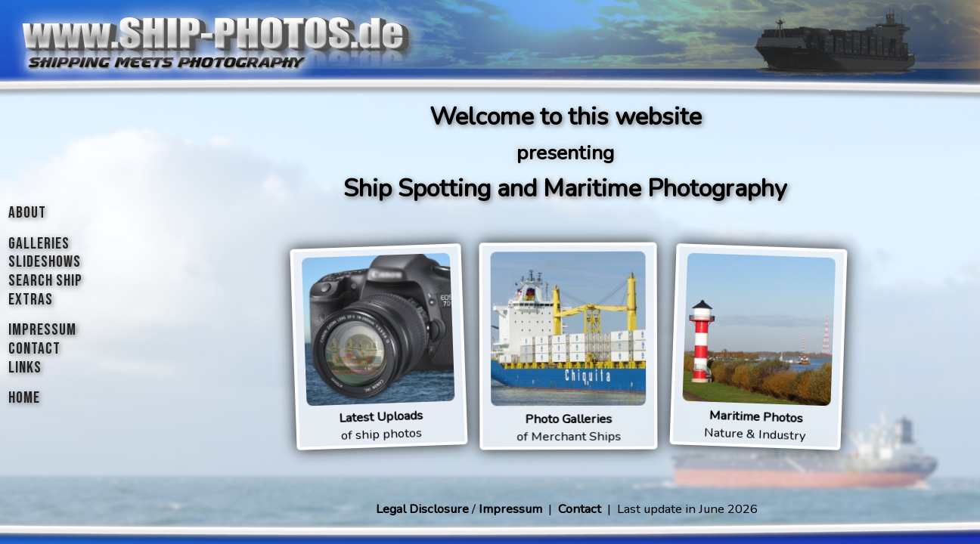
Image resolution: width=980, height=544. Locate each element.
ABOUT (27, 213)
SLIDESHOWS (45, 262)
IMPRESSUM (42, 330)
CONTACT (34, 349)
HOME (24, 398)
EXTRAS (31, 300)
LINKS (25, 368)
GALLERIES (39, 244)
